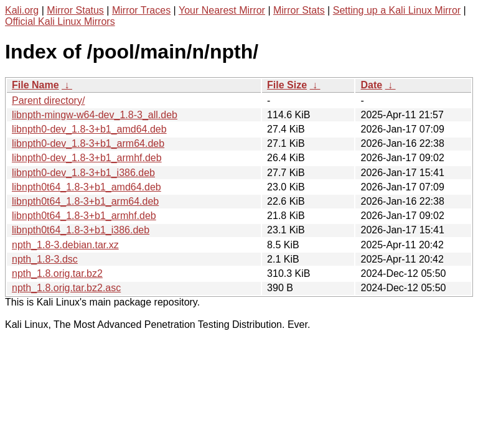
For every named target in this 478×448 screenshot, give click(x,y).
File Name (35, 85)
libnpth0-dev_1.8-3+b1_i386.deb (83, 173)
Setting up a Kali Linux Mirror (397, 10)
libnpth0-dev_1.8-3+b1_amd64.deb (89, 129)
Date (371, 85)
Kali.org (22, 10)
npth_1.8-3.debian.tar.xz (65, 245)
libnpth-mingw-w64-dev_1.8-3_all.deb (95, 115)
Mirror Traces (141, 10)
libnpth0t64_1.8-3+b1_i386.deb (81, 230)
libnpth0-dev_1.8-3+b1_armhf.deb (87, 158)
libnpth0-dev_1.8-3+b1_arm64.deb (88, 143)
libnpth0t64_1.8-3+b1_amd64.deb (87, 187)
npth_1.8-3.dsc (45, 259)
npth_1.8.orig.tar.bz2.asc (66, 288)
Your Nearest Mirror (222, 10)
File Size (287, 85)
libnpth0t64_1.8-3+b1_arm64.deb (85, 201)
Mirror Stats (299, 10)
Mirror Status (75, 10)
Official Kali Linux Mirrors (60, 21)
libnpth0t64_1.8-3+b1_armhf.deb (84, 216)
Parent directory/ (48, 100)
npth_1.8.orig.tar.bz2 (57, 273)
